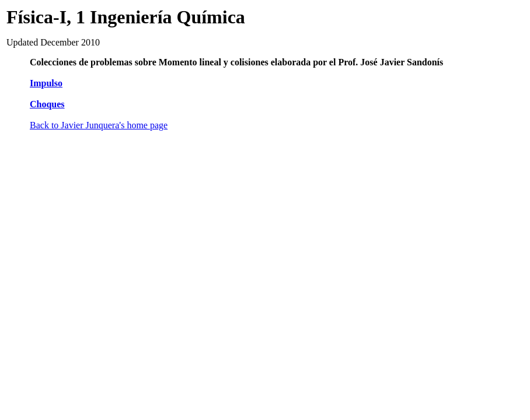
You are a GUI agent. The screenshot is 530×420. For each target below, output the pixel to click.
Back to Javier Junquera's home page (99, 125)
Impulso (46, 83)
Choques (47, 104)
